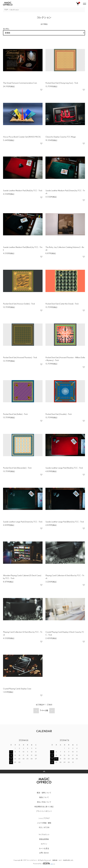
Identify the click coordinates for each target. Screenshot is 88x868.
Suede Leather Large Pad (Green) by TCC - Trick (23, 522)
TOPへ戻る (44, 772)
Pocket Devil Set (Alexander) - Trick (17, 468)
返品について (44, 797)
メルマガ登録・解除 (44, 823)
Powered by (44, 863)
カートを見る (44, 848)
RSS (41, 828)
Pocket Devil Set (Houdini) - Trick (59, 414)
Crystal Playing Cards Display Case (17, 689)
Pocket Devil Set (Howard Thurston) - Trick (20, 358)
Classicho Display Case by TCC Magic (61, 137)
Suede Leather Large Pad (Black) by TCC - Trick (65, 522)
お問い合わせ (44, 853)
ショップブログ (44, 818)
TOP (6, 10)
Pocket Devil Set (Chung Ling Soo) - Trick (62, 83)
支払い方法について (44, 802)
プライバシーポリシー (44, 811)
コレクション (15, 10)
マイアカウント (44, 835)
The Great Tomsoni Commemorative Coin (20, 83)
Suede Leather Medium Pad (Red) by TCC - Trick (23, 191)
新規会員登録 (44, 839)
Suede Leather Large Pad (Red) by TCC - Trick (64, 468)
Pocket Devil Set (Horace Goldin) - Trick (19, 304)
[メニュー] (84, 4)
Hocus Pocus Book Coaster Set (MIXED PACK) (22, 137)
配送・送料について (44, 793)
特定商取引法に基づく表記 (44, 807)
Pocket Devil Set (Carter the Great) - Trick (62, 304)
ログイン (44, 844)
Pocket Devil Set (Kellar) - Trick (15, 414)
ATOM (46, 828)
